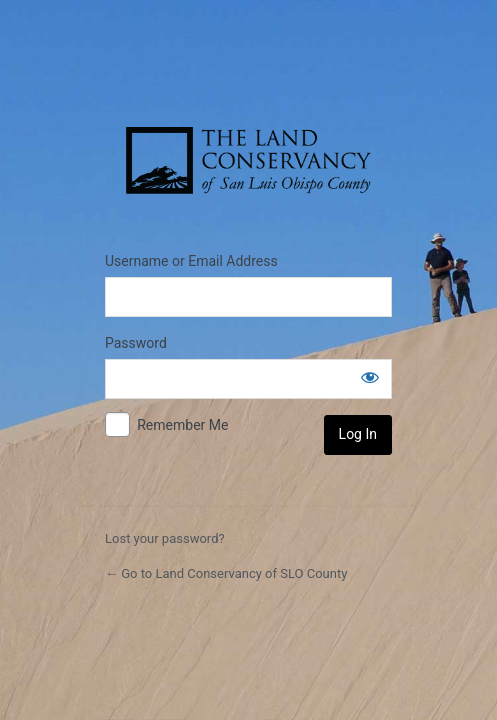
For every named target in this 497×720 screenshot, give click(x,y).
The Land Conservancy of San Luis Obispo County (248, 161)
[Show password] (370, 377)
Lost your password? (165, 538)
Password (136, 343)
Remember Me (182, 425)
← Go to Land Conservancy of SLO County (226, 573)
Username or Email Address (191, 261)
